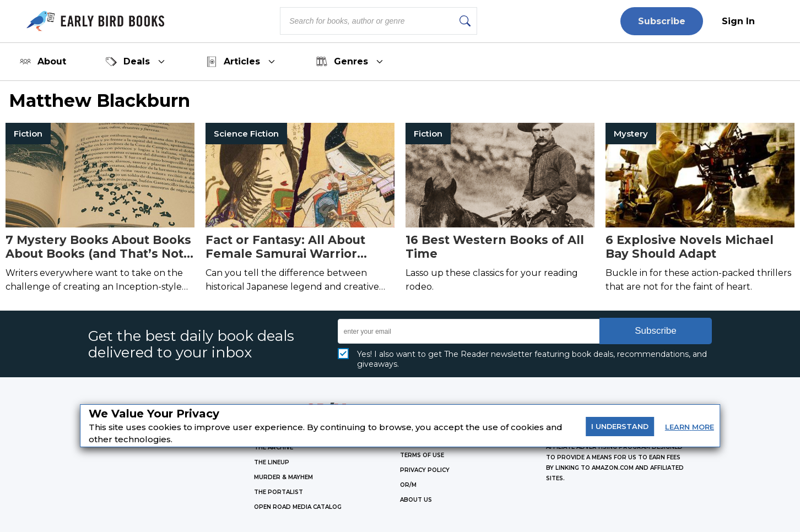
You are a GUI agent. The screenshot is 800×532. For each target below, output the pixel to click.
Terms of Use (422, 455)
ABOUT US (416, 500)
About (43, 62)
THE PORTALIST (279, 492)
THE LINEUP (272, 462)
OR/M (408, 485)
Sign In (738, 21)
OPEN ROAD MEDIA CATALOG (298, 507)
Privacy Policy (425, 470)
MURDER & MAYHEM (283, 477)
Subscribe (662, 21)
